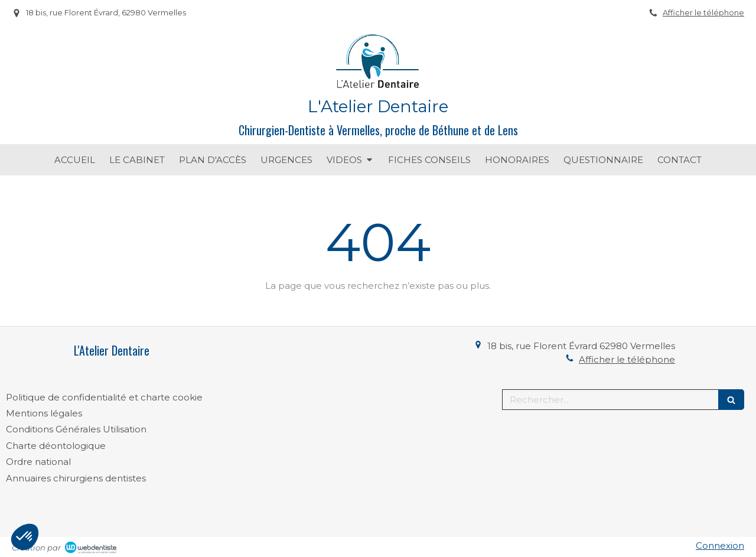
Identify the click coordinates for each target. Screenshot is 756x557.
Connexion (720, 545)
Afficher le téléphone (703, 13)
